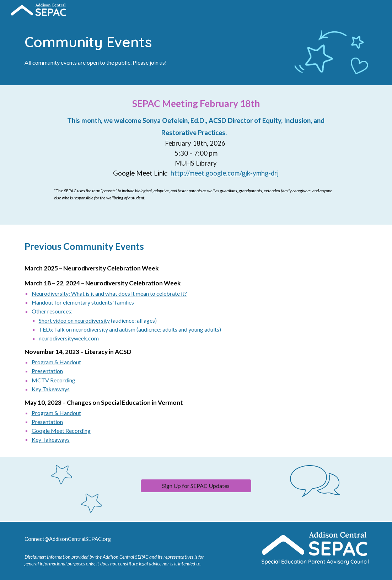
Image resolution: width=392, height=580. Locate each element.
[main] (151, 49)
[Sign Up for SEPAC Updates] (196, 486)
